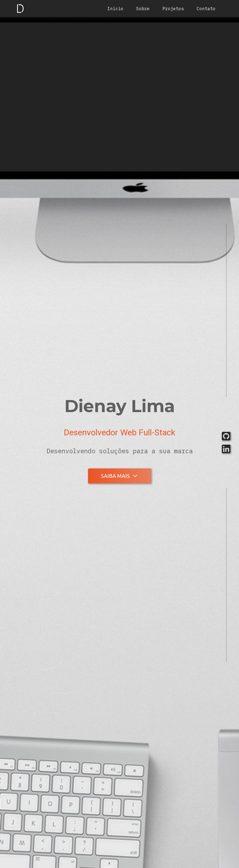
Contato (206, 9)
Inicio (115, 9)
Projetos (173, 9)
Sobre (143, 9)
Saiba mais (115, 476)
